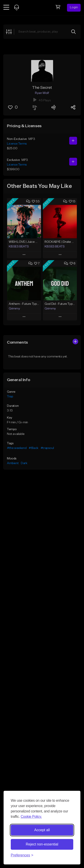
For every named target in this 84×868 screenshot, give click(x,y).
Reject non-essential (42, 844)
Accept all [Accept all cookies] (42, 830)
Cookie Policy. (31, 817)
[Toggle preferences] (22, 855)
